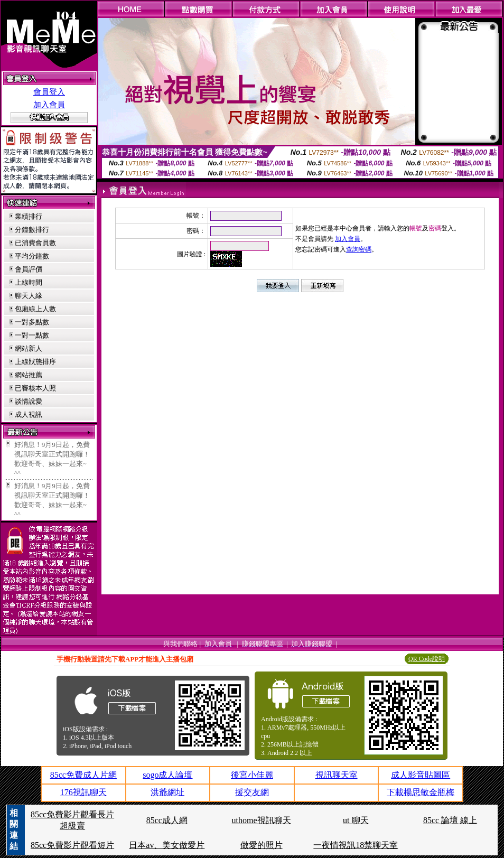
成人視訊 (29, 414)
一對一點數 (32, 335)
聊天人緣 (29, 296)
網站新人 (29, 348)
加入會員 (49, 105)
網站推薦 (29, 375)
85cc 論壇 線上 (450, 820)
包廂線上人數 (35, 309)
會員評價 (29, 269)
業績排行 (29, 216)
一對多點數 (32, 322)
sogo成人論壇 (167, 775)
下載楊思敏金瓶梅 (421, 792)
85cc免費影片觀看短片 (72, 845)
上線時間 (29, 282)
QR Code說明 (427, 659)
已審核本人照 (35, 388)
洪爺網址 (167, 792)
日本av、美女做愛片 (167, 845)
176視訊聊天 (83, 792)
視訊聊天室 (337, 775)
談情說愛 (29, 401)
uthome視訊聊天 (262, 820)
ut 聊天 (356, 820)
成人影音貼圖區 (421, 775)
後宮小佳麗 (252, 775)
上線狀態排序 (35, 362)
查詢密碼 (359, 249)
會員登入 (49, 92)
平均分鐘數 (32, 256)
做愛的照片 (262, 845)
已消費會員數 (35, 243)
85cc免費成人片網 (83, 775)
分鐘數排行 (32, 230)
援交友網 (252, 792)
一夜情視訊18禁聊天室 (356, 845)
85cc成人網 (167, 820)
